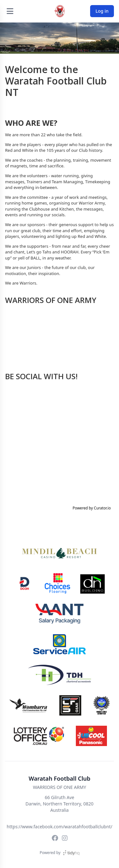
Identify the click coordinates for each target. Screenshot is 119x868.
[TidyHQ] (71, 853)
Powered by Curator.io (92, 508)
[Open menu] (10, 11)
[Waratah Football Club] (60, 11)
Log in (102, 11)
